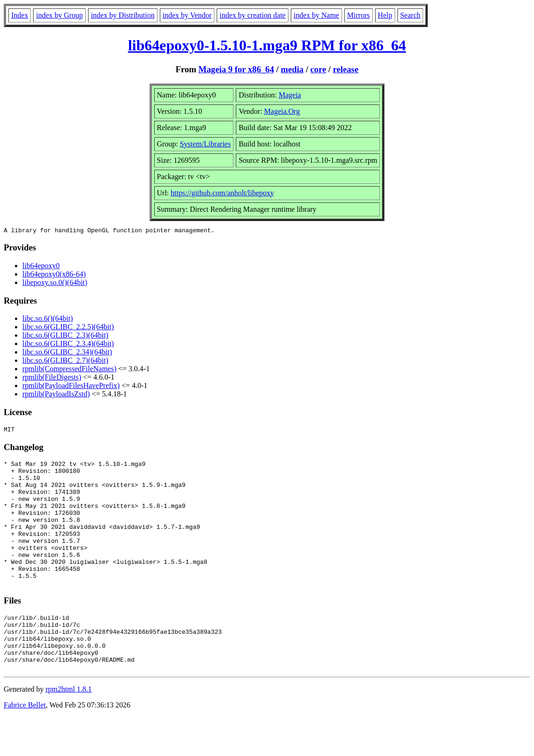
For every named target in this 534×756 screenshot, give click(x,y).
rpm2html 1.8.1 (69, 728)
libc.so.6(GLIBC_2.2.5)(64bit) (68, 328)
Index (20, 15)
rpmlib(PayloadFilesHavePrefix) (71, 387)
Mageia (290, 95)
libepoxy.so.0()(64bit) (55, 284)
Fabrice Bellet (25, 744)
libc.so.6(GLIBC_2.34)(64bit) (67, 353)
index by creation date (253, 15)
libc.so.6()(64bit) (48, 320)
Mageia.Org (282, 111)
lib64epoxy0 (41, 267)
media (292, 69)
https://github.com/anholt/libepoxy (222, 193)
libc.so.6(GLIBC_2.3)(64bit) (65, 336)
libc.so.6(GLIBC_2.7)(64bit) (65, 362)
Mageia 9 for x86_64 (236, 69)
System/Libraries (205, 144)
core (318, 69)
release (346, 69)
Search (411, 15)
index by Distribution (123, 15)
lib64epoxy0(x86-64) (54, 275)
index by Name (316, 15)
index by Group (59, 15)
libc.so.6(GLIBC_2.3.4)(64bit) (68, 345)
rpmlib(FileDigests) (52, 378)
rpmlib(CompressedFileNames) (69, 370)
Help (385, 15)
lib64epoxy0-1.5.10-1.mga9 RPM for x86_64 (267, 45)
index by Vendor (187, 15)
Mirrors (359, 15)
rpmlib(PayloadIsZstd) (56, 395)
